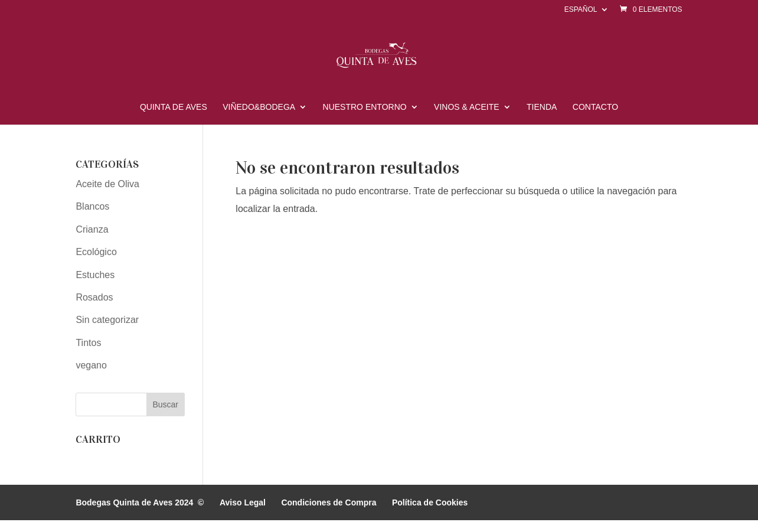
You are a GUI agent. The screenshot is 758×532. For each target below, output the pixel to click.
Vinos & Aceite (466, 107)
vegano (91, 365)
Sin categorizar (107, 320)
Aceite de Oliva (107, 184)
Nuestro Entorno (365, 107)
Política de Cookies (430, 502)
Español (581, 10)
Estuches (95, 275)
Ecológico (96, 252)
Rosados (94, 297)
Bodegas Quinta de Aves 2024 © (140, 502)
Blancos (92, 206)
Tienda (542, 107)
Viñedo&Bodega (259, 107)
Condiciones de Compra (329, 502)
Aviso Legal (243, 502)
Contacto (595, 107)
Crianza (92, 229)
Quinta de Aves (174, 107)
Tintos (88, 343)
